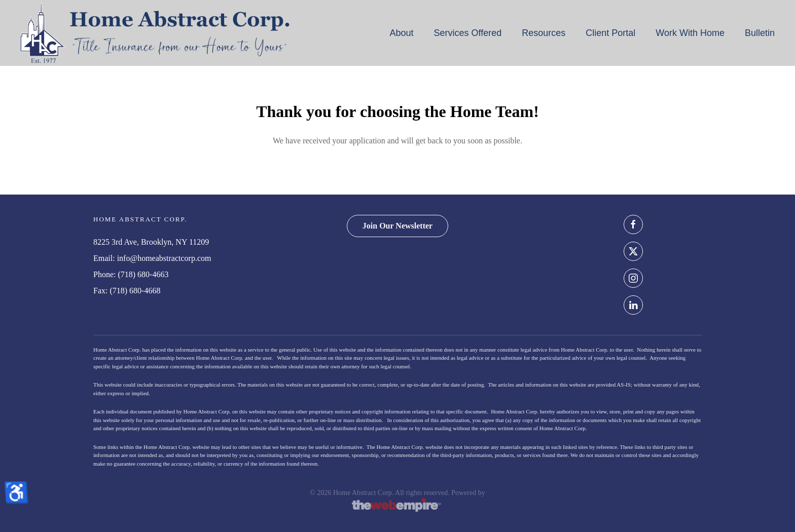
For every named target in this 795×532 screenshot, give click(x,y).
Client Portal (610, 33)
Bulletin (760, 33)
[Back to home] (155, 33)
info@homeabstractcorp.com (164, 258)
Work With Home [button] (690, 33)
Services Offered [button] (467, 33)
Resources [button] (544, 33)
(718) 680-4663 (143, 274)
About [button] (401, 33)
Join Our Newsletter (397, 226)
